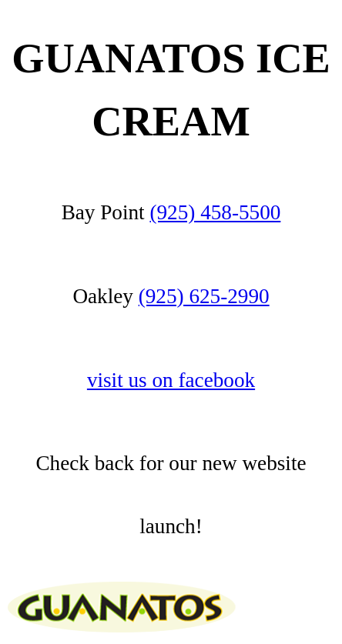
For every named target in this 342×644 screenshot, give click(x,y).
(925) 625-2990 (204, 296)
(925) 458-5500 (215, 212)
